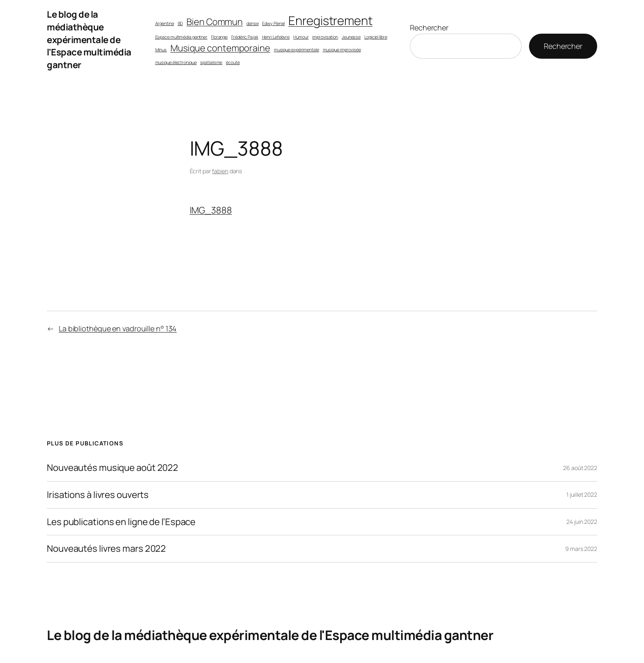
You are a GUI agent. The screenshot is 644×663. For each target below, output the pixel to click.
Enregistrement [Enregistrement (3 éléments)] (330, 21)
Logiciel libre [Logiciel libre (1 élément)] (376, 37)
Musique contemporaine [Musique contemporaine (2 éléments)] (220, 48)
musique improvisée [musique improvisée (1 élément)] (342, 50)
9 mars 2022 (581, 549)
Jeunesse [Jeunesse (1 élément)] (351, 37)
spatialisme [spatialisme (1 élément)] (211, 62)
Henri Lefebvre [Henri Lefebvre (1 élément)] (276, 37)
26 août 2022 (580, 468)
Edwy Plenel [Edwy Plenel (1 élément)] (273, 23)
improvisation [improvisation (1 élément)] (325, 37)
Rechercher (429, 28)
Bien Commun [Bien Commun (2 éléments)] (215, 22)
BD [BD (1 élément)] (181, 23)
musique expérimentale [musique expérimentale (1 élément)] (297, 50)
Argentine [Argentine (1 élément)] (165, 23)
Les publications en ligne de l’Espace (121, 522)
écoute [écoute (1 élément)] (233, 62)
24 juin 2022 (582, 522)
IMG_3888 (211, 210)
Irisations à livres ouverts (98, 495)
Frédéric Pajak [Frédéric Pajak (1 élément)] (245, 37)
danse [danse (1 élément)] (253, 23)
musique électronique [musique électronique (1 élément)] (176, 62)
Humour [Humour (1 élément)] (301, 37)
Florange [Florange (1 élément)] (219, 37)
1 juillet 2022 (582, 494)
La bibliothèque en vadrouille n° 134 (118, 328)
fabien (220, 171)
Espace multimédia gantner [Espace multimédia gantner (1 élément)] (182, 37)
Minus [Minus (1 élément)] (161, 50)
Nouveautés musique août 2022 (113, 468)
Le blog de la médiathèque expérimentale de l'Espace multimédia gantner (89, 40)
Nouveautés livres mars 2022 (106, 549)
